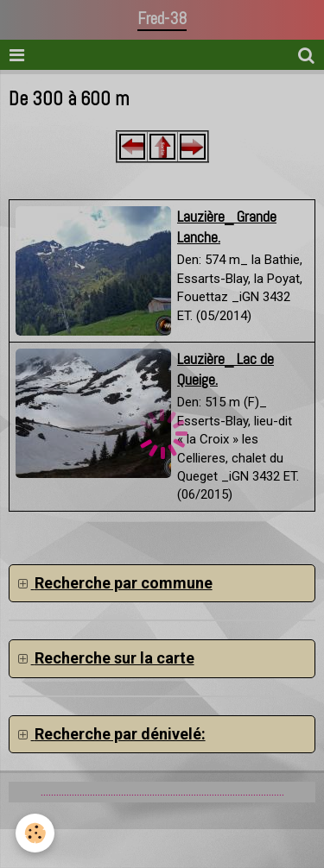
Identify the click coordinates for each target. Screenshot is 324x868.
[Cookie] (35, 833)
